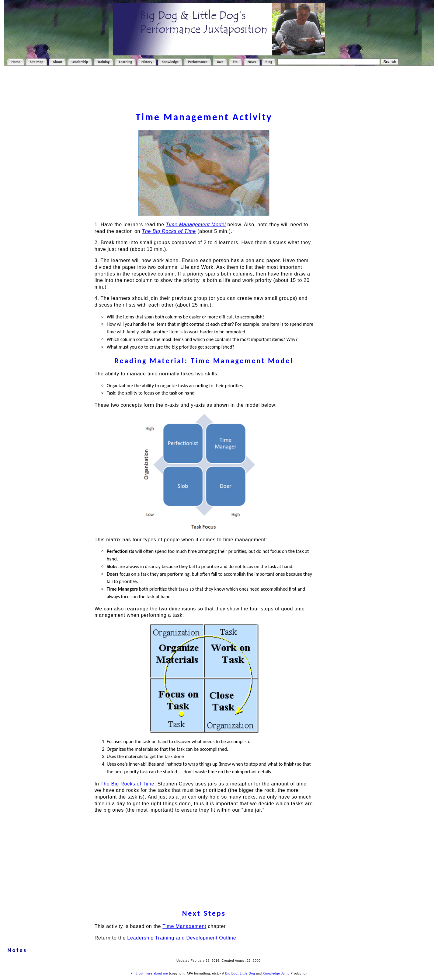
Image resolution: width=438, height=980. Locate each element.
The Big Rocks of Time (128, 784)
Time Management (184, 926)
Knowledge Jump (276, 973)
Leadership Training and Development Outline (182, 938)
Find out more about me (149, 973)
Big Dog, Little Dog (240, 973)
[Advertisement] (219, 96)
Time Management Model (196, 225)
